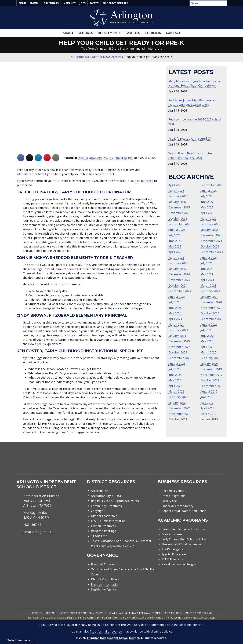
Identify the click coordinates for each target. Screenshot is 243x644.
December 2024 (179, 274)
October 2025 (178, 218)
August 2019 (209, 391)
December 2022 (179, 408)
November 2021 (211, 241)
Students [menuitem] (153, 33)
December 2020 (211, 302)
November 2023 (179, 347)
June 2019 (207, 397)
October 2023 (178, 352)
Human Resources (103, 526)
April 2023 (175, 386)
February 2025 (178, 263)
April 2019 (207, 408)
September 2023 (180, 358)
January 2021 (209, 297)
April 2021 (207, 280)
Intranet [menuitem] (69, 3)
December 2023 (179, 341)
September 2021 (212, 252)
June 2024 (175, 308)
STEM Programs (173, 559)
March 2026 (176, 191)
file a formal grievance (106, 632)
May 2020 (207, 341)
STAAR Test (99, 536)
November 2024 (179, 280)
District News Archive (92, 158)
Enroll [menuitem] (35, 3)
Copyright (98, 511)
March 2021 (208, 285)
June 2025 (175, 241)
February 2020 (210, 358)
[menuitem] (200, 462)
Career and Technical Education (183, 529)
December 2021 (211, 235)
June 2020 (207, 336)
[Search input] (207, 3)
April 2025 (175, 252)
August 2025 (177, 230)
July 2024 (174, 302)
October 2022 (178, 419)
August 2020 (209, 324)
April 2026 (175, 185)
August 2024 (177, 297)
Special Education (174, 554)
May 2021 (207, 274)
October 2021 (210, 246)
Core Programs (172, 534)
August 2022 (209, 191)
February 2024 (178, 330)
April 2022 (207, 213)
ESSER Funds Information (108, 521)
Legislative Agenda (104, 589)
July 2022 (206, 196)
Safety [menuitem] (94, 3)
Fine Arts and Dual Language (181, 544)
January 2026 (177, 202)
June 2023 (175, 375)
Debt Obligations (173, 496)
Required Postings (103, 531)
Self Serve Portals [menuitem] (115, 3)
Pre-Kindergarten (121, 158)
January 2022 (209, 230)
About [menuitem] (68, 33)
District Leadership (104, 516)
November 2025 (179, 213)
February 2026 (178, 196)
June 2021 (207, 269)
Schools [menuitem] (86, 33)
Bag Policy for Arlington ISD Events (115, 501)
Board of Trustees (103, 564)
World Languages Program (180, 564)
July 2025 (174, 235)
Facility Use (169, 501)
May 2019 (207, 403)
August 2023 (177, 364)
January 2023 (177, 403)
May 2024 (175, 313)
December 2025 (179, 207)
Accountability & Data (106, 496)
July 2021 (206, 263)
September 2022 (212, 185)
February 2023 (178, 397)
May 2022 (207, 207)
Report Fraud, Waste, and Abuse (184, 511)
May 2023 (175, 380)
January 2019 (209, 419)
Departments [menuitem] (109, 33)
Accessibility (99, 491)
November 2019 (211, 375)
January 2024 (177, 336)
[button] (226, 3)
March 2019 (208, 414)
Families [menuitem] (133, 33)
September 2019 (212, 386)
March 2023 (176, 391)
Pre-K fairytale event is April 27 (190, 138)
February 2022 (210, 224)
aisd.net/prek (144, 181)
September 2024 (180, 291)
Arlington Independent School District (113, 638)
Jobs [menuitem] (83, 3)
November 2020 (211, 308)
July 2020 (206, 330)
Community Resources (106, 506)
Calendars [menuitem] (51, 3)
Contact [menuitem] (173, 33)
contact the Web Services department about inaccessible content (157, 625)
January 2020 (209, 364)
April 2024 (175, 319)
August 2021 (209, 258)
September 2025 (180, 224)
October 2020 (210, 313)
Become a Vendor (174, 491)
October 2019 (210, 380)
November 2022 (179, 414)
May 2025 (175, 246)
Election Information (105, 584)
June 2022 (207, 202)
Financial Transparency (178, 506)
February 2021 (210, 291)
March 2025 (176, 258)
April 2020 (207, 347)
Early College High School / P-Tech (185, 539)
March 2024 (176, 324)
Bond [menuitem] (22, 3)
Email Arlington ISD (38, 532)
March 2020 (208, 352)
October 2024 (178, 285)
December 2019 (211, 369)
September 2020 (212, 319)
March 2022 (208, 218)
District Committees (105, 579)
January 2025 (177, 269)
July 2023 (174, 369)
